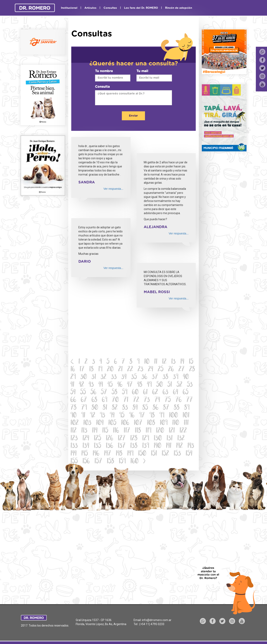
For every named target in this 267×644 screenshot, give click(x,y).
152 (165, 454)
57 (104, 393)
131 (170, 439)
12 (164, 362)
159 (122, 462)
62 (155, 393)
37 (155, 377)
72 (136, 400)
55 (83, 393)
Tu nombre (104, 71)
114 (95, 431)
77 (189, 400)
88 (177, 408)
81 (105, 408)
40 (186, 377)
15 (191, 362)
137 (122, 446)
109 (164, 423)
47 (130, 385)
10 (147, 362)
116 (116, 431)
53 (190, 385)
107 (138, 423)
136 (109, 446)
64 (176, 393)
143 (191, 446)
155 (74, 462)
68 (94, 400)
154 (189, 454)
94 (112, 416)
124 (86, 439)
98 (152, 416)
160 (134, 462)
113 (84, 431)
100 (173, 416)
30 (84, 377)
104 (100, 423)
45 (110, 385)
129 (146, 439)
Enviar (133, 116)
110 (176, 423)
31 (94, 377)
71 (126, 400)
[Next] (144, 462)
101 (186, 416)
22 (130, 370)
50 (160, 385)
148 (119, 454)
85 (145, 408)
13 (173, 362)
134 (86, 446)
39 (176, 377)
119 (148, 431)
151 (154, 454)
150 (142, 454)
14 (182, 362)
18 (91, 370)
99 (162, 416)
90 (74, 416)
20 (110, 370)
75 (168, 400)
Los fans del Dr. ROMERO (141, 8)
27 (182, 370)
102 (75, 423)
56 (93, 393)
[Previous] (72, 362)
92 (93, 416)
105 (112, 423)
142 (179, 446)
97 (142, 416)
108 (151, 423)
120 (160, 431)
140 (157, 446)
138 (134, 446)
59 (125, 393)
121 (172, 431)
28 (192, 370)
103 (87, 423)
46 (120, 385)
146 (96, 454)
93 (103, 416)
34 (124, 377)
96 (132, 416)
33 (114, 377)
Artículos (90, 8)
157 (98, 462)
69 (105, 400)
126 (109, 439)
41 (72, 385)
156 (86, 462)
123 (74, 439)
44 (101, 385)
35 (134, 377)
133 (74, 446)
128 (134, 439)
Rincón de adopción (179, 8)
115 (105, 431)
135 (97, 446)
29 (73, 377)
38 (165, 377)
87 (166, 408)
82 (115, 408)
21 (120, 370)
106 (125, 423)
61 (145, 393)
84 (135, 408)
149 (130, 454)
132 (181, 439)
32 (104, 377)
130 (158, 439)
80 (95, 408)
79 (84, 408)
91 (83, 416)
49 (149, 385)
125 (97, 439)
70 (115, 400)
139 (146, 446)
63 (165, 393)
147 (108, 454)
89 (187, 408)
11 (156, 362)
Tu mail (142, 71)
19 (100, 370)
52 (179, 385)
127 (122, 439)
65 (186, 393)
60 (135, 393)
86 (156, 408)
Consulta (102, 87)
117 (127, 431)
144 (74, 454)
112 (74, 431)
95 (122, 416)
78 (74, 408)
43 (91, 385)
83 (125, 408)
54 (73, 393)
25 (161, 370)
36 (144, 377)
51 (170, 385)
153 (177, 454)
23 (141, 370)
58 (115, 393)
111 (186, 423)
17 (82, 370)
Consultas (110, 8)
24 (151, 370)
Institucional (69, 8)
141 (169, 446)
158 (110, 462)
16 (73, 370)
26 (171, 370)
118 (138, 431)
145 (85, 454)
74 (157, 400)
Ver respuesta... (113, 189)
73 (147, 400)
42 (82, 385)
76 (178, 400)
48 (140, 385)
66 (73, 400)
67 (84, 400)
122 (183, 431)
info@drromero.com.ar (157, 620)
